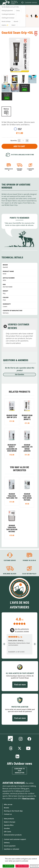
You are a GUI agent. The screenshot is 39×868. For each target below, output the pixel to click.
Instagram (21, 739)
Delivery (7, 843)
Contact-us (8, 814)
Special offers (9, 825)
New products (9, 819)
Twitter (20, 748)
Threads (11, 748)
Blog (11, 739)
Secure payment (10, 846)
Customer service (10, 561)
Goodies (7, 828)
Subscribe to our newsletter (19, 771)
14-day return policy (30, 170)
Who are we (8, 804)
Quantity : (14, 140)
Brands (6, 808)
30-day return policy (29, 574)
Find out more (20, 685)
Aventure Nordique (14, 783)
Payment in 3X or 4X (29, 561)
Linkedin (17, 756)
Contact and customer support (15, 839)
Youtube (28, 748)
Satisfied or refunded (11, 849)
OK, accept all (8, 866)
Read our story (28, 798)
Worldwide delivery (19, 170)
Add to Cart (19, 146)
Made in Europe (10, 822)
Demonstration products (13, 835)
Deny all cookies (22, 866)
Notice (6, 109)
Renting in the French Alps (13, 811)
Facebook (29, 739)
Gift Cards (7, 832)
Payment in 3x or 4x (9, 170)
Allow (25, 90)
